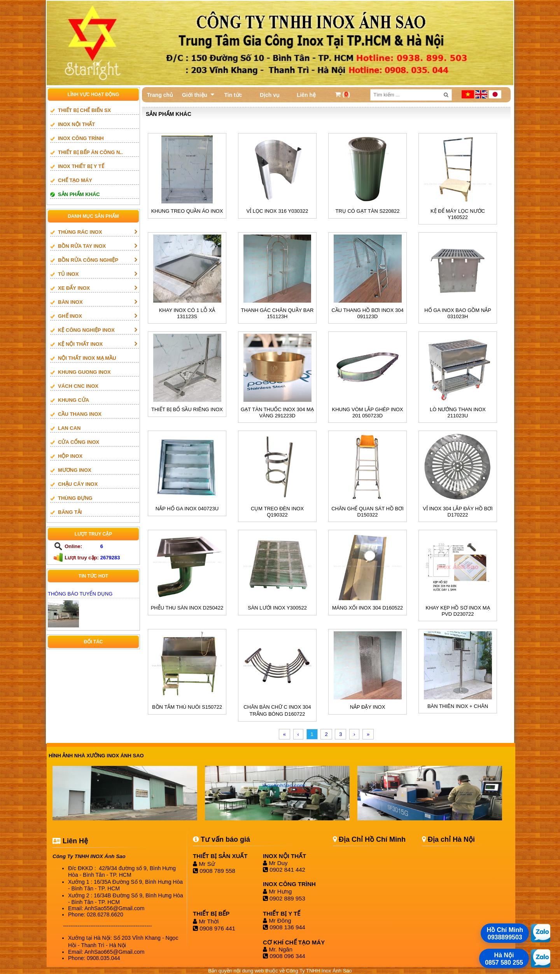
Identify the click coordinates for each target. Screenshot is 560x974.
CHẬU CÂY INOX (78, 484)
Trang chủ (160, 95)
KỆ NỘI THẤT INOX (80, 344)
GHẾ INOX (70, 316)
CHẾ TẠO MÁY (75, 180)
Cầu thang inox (80, 414)
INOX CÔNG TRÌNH (81, 138)
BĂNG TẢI (70, 512)
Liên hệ (306, 95)
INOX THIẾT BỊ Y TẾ (81, 166)
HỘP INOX (70, 456)
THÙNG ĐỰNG (75, 498)
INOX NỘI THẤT (76, 124)
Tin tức (233, 95)
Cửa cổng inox (79, 442)
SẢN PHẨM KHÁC (79, 194)
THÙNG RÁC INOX (80, 232)
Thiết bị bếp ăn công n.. (90, 152)
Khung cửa (73, 400)
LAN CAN (69, 428)
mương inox (75, 470)
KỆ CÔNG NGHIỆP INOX (86, 330)
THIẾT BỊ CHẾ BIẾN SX (84, 110)
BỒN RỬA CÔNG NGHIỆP (88, 260)
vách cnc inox (78, 386)
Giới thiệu (195, 95)
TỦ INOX (68, 274)
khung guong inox (84, 372)
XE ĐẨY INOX (74, 288)
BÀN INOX (70, 302)
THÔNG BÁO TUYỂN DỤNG (80, 594)
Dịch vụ (270, 95)
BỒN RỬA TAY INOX (82, 246)
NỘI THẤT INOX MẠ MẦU (87, 358)
